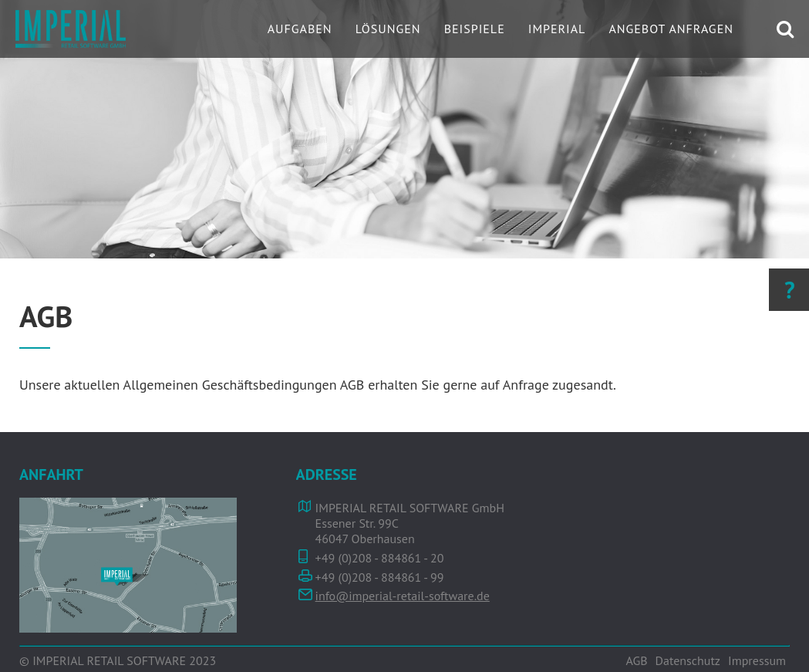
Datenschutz (688, 660)
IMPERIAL (557, 29)
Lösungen (388, 29)
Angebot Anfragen (671, 29)
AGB (636, 660)
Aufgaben (300, 29)
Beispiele (475, 29)
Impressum (757, 660)
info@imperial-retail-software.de (403, 596)
